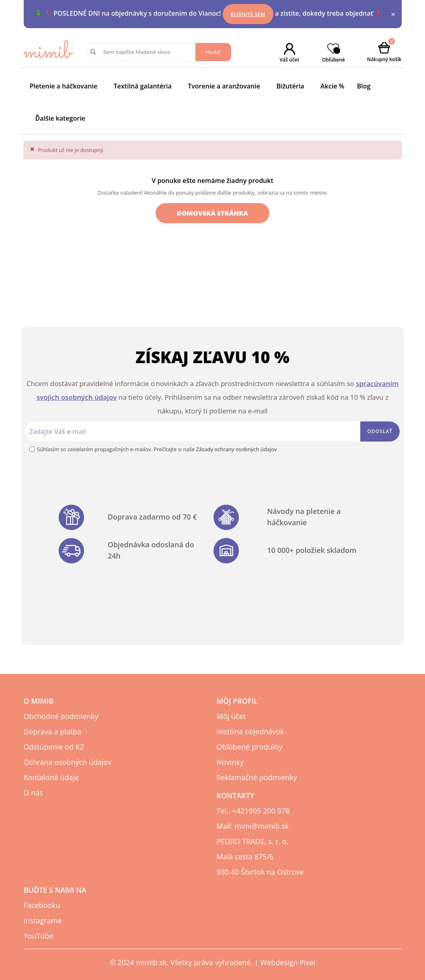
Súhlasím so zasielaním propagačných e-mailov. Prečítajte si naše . (158, 449)
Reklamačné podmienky (257, 777)
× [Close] (393, 14)
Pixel (307, 962)
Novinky (230, 762)
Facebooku (42, 905)
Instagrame (43, 920)
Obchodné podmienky (61, 716)
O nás (33, 793)
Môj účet (231, 716)
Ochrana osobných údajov (68, 762)
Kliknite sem (248, 14)
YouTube (39, 936)
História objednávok (250, 731)
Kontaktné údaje (51, 777)
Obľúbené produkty (250, 747)
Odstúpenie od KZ (54, 747)
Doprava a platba (53, 731)
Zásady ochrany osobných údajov (237, 449)
